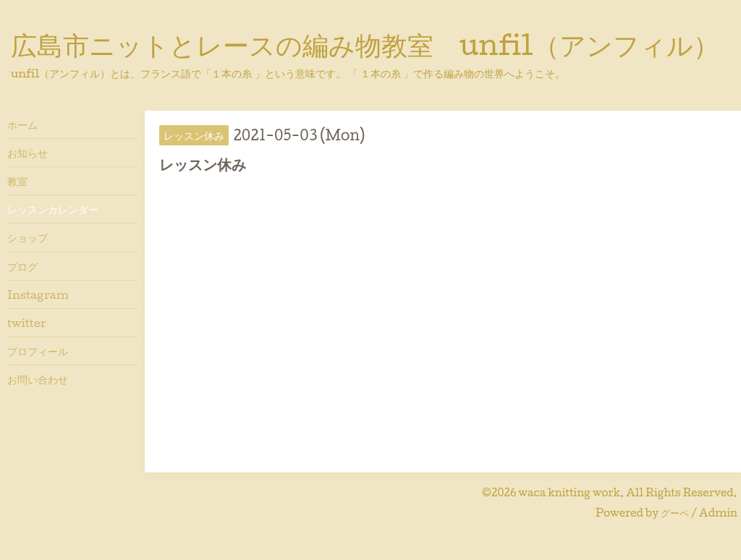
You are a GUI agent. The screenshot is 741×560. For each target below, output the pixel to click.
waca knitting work (569, 492)
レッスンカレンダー (53, 209)
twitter (27, 323)
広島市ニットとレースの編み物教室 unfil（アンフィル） (365, 44)
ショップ (27, 237)
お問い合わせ (38, 379)
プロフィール (38, 351)
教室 (17, 181)
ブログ (22, 266)
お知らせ (27, 153)
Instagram (38, 294)
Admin (718, 513)
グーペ (675, 513)
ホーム (22, 124)
